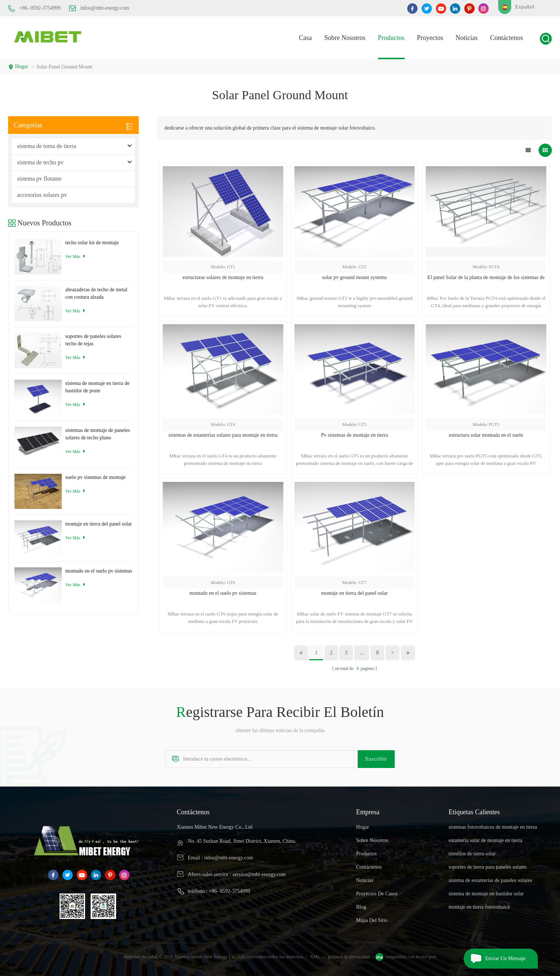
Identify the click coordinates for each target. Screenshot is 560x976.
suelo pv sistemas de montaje (96, 477)
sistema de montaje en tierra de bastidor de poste (98, 387)
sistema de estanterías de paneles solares (490, 880)
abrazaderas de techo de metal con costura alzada (97, 293)
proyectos (430, 38)
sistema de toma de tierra (47, 146)
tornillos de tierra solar (472, 854)
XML (315, 957)
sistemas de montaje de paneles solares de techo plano (98, 434)
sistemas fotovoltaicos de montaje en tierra (493, 827)
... (362, 653)
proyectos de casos (377, 894)
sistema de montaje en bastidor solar (486, 894)
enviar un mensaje (495, 959)
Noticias (467, 38)
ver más (75, 256)
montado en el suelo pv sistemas (223, 593)
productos (391, 38)
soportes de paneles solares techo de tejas (93, 340)
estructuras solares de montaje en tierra (223, 277)
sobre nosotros (372, 840)
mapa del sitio (372, 920)
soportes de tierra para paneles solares (488, 867)
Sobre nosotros (345, 38)
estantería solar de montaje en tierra (485, 840)
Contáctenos (507, 38)
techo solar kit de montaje (92, 243)
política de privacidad (349, 957)
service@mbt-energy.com (259, 874)
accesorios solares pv (42, 195)
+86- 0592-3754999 (34, 9)
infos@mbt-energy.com (99, 8)
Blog (361, 907)
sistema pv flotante (39, 179)
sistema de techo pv (40, 162)
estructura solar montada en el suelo (486, 435)
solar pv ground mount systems (355, 277)
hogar (18, 67)
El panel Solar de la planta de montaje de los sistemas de (486, 277)
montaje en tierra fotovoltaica (479, 907)
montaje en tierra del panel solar (354, 593)
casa (305, 38)
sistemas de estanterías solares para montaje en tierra (223, 435)
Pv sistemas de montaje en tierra (355, 435)
